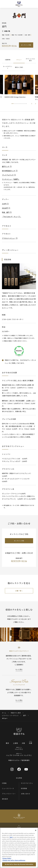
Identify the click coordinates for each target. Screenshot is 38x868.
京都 (31, 743)
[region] (19, 848)
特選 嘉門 (7, 212)
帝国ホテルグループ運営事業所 (19, 760)
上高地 (15, 743)
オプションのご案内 (30, 60)
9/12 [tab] (23, 104)
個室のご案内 (19, 67)
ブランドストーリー (9, 794)
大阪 (23, 743)
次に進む (36, 104)
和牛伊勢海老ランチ (10, 171)
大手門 (5, 204)
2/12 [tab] (15, 104)
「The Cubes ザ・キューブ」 (12, 217)
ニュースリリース (8, 788)
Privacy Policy (7, 858)
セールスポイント (8, 67)
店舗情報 (8, 60)
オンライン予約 (26, 45)
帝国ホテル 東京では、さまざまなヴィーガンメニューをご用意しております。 (20, 362)
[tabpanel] (19, 88)
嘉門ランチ (7, 166)
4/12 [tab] (17, 104)
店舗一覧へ (19, 591)
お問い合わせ (26, 794)
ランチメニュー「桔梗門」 (11, 179)
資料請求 (5, 799)
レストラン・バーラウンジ (10, 715)
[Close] (36, 830)
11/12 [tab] (25, 104)
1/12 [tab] (13, 104)
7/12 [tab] (21, 104)
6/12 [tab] (19, 104)
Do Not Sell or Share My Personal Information (19, 864)
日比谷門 (6, 208)
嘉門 (25, 715)
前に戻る (32, 104)
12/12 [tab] (27, 104)
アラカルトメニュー (10, 238)
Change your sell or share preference (14, 860)
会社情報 (19, 778)
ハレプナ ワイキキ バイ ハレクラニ (19, 755)
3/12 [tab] (16, 104)
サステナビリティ (27, 783)
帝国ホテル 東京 (16, 713)
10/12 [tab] (24, 104)
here (11, 837)
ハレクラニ (19, 749)
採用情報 (24, 788)
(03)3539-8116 (9, 46)
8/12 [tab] (22, 104)
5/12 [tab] (18, 104)
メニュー (19, 60)
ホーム (4, 713)
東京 (7, 743)
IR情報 (4, 783)
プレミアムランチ (9, 175)
